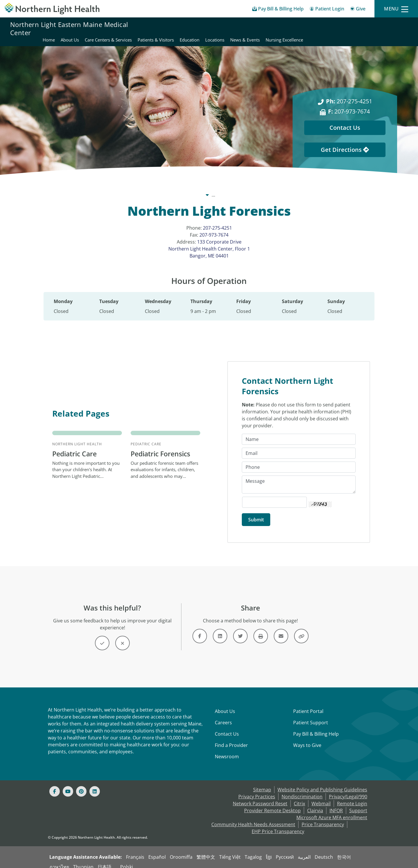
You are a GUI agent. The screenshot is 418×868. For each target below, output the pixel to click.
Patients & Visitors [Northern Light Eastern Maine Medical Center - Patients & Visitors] (260, 28)
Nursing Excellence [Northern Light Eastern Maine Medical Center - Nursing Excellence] (389, 28)
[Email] (299, 447)
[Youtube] (68, 785)
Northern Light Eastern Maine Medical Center (69, 28)
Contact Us (227, 727)
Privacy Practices (257, 790)
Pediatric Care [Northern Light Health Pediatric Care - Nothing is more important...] (76, 447)
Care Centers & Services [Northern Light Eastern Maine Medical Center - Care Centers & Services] (213, 28)
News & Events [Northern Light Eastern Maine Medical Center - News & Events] (349, 28)
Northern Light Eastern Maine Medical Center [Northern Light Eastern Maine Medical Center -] (213, 188)
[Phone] (299, 461)
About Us (225, 705)
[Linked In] (95, 785)
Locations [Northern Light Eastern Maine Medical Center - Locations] (319, 28)
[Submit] (256, 513)
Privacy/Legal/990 (348, 790)
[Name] (299, 433)
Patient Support (311, 716)
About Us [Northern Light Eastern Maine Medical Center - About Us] (174, 28)
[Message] (299, 478)
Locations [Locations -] (280, 188)
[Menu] (396, 9)
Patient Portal (308, 705)
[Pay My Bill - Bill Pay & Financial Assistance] (278, 10)
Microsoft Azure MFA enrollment (332, 811)
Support (358, 804)
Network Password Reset (260, 797)
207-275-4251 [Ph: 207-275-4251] (349, 94)
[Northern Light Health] (52, 9)
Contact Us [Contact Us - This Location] (345, 121)
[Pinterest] (81, 785)
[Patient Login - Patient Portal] (327, 10)
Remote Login (352, 797)
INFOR (336, 804)
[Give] (358, 10)
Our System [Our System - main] (143, 188)
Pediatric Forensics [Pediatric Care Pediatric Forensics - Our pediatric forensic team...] (163, 447)
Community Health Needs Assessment (253, 818)
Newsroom (227, 750)
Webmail (321, 797)
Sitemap (262, 783)
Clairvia (315, 804)
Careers (223, 716)
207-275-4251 (217, 221)
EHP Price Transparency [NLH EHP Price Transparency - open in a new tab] (278, 825)
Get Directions (345, 143)
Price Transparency (323, 818)
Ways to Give (307, 739)
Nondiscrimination (302, 790)
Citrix (299, 797)
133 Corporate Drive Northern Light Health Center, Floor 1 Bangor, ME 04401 (209, 242)
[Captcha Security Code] (274, 496)
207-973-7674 (214, 228)
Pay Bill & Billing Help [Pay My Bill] (316, 727)
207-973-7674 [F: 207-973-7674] (349, 104)
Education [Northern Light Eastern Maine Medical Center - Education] (294, 28)
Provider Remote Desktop (272, 804)
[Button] (102, 637)
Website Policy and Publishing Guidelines (322, 783)
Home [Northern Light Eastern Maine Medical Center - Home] (153, 28)
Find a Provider (231, 739)
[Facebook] (55, 785)
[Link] (200, 630)
